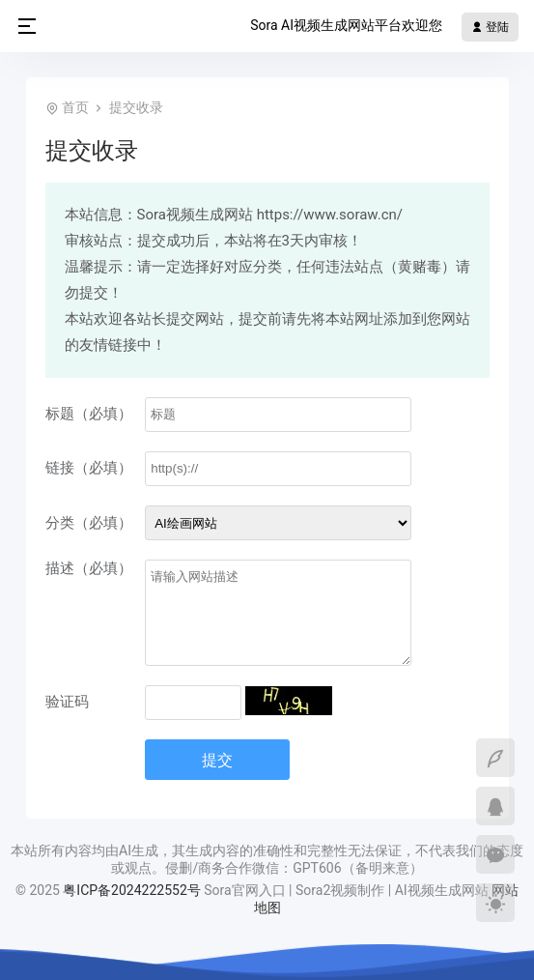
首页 (75, 107)
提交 (217, 760)
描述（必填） (89, 568)
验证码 (67, 702)
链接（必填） (89, 468)
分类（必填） (89, 523)
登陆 (490, 27)
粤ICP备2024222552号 (133, 890)
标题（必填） (89, 414)
